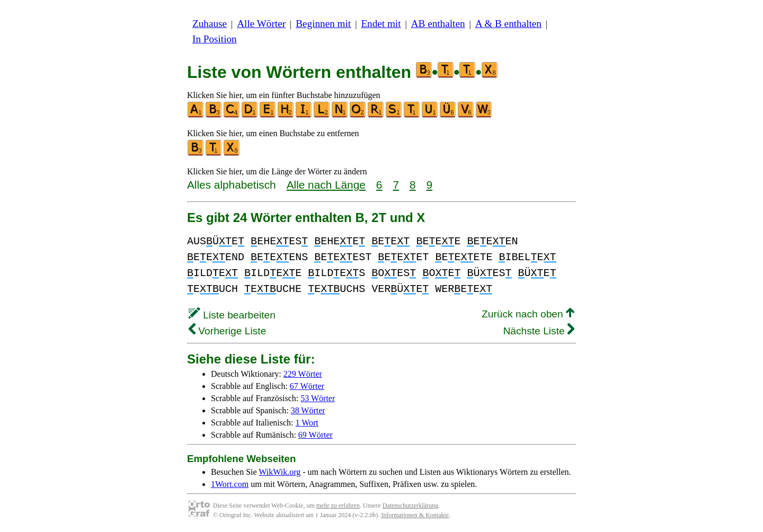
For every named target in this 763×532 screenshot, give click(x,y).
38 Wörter (308, 410)
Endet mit (381, 24)
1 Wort (307, 423)
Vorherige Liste (227, 331)
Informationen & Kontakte (415, 515)
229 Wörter (303, 374)
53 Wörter (318, 398)
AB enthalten (438, 24)
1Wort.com (230, 484)
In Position (215, 39)
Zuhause (210, 24)
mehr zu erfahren (338, 506)
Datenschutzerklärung (410, 506)
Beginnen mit (323, 24)
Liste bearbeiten (232, 315)
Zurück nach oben (528, 314)
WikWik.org (280, 472)
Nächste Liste (539, 331)
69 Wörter (316, 435)
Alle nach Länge (326, 185)
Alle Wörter (261, 24)
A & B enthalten (508, 24)
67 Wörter (307, 386)
